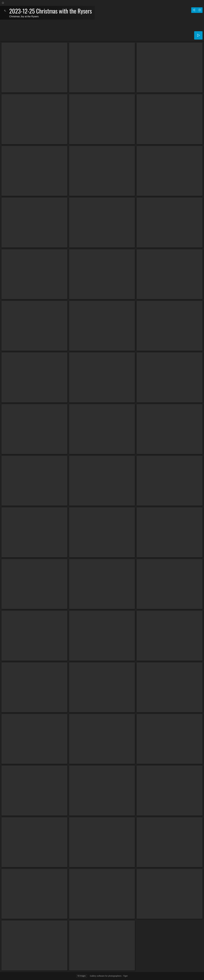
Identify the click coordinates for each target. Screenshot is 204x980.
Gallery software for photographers (106, 976)
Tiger (125, 976)
